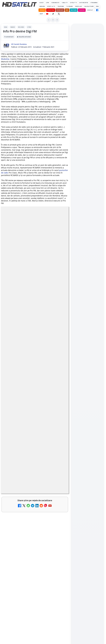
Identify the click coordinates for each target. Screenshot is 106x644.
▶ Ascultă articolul (24, 37)
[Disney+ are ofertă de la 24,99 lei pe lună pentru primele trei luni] (60, 618)
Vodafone (51, 10)
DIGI (97, 6)
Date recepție (84, 3)
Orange (42, 10)
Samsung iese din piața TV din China (86, 44)
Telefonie (61, 6)
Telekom (82, 10)
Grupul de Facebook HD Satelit (87, 264)
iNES (67, 10)
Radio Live (79, 6)
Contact (90, 10)
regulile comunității (35, 529)
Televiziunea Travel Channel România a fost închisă (30, 594)
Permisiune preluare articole (87, 347)
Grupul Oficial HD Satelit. (23, 535)
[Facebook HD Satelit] (97, 10)
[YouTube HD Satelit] (47, 14)
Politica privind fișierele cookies (87, 354)
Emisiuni (42, 6)
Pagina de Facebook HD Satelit (87, 256)
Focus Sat (60, 10)
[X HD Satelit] (59, 14)
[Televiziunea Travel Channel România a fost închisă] (60, 598)
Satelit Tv (73, 3)
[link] (35, 598)
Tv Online (69, 6)
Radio (13, 27)
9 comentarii (9, 37)
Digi (6, 27)
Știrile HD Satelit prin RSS (87, 302)
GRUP (41, 14)
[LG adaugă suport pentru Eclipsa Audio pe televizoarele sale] (87, 110)
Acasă (41, 3)
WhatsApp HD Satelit (87, 271)
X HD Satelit (87, 289)
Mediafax (5, 59)
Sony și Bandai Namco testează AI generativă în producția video (87, 70)
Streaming (94, 3)
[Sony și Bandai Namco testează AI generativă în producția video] (87, 83)
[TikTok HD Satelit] (53, 14)
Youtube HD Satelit (87, 277)
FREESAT (84, 322)
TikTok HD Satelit (87, 283)
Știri (47, 3)
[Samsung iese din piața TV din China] (87, 56)
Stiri (29, 27)
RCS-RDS (21, 27)
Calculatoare (89, 6)
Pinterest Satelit (87, 295)
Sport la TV (51, 6)
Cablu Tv (65, 3)
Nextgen (74, 10)
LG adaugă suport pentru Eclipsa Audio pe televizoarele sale (87, 97)
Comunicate (55, 3)
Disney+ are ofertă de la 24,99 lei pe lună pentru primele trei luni (29, 613)
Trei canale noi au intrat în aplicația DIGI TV (29, 633)
